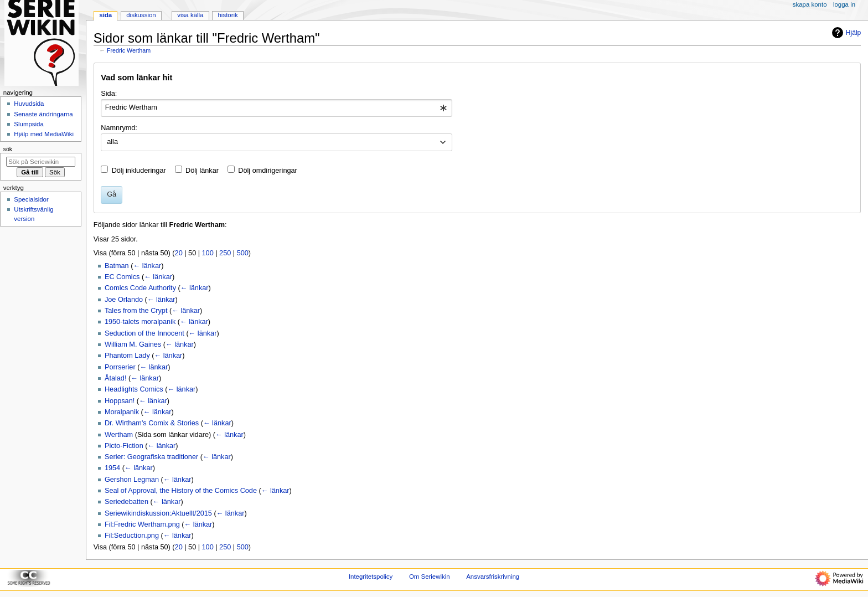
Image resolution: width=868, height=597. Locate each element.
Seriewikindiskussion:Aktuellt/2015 (158, 513)
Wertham (119, 435)
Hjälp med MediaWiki (44, 134)
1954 (112, 468)
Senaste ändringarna (43, 114)
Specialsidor (31, 199)
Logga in (844, 4)
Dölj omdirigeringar (267, 171)
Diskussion (141, 15)
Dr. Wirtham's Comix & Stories (152, 423)
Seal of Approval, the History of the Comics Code (181, 491)
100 (208, 253)
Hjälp (845, 33)
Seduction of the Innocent (144, 333)
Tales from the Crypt (136, 311)
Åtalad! (116, 378)
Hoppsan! (120, 401)
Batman (117, 266)
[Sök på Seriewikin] (41, 162)
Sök (8, 149)
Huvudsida (29, 104)
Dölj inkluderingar (139, 171)
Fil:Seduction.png (132, 536)
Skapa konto (810, 4)
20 (179, 253)
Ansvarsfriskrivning (493, 577)
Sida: (109, 94)
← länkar (147, 266)
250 (225, 253)
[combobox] (277, 108)
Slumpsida (29, 124)
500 (243, 253)
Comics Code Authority (140, 288)
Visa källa (190, 15)
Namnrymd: (119, 128)
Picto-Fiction (124, 446)
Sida (105, 15)
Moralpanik (122, 412)
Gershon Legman (132, 480)
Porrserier (120, 367)
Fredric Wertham (129, 50)
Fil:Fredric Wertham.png (142, 524)
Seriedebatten (126, 502)
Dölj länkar (202, 171)
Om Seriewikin (430, 577)
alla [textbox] (112, 142)
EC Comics (122, 277)
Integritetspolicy (371, 577)
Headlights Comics (134, 389)
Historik (228, 15)
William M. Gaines (133, 344)
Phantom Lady (127, 356)
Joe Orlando (124, 300)
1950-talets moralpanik (140, 322)
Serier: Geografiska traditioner (151, 457)
